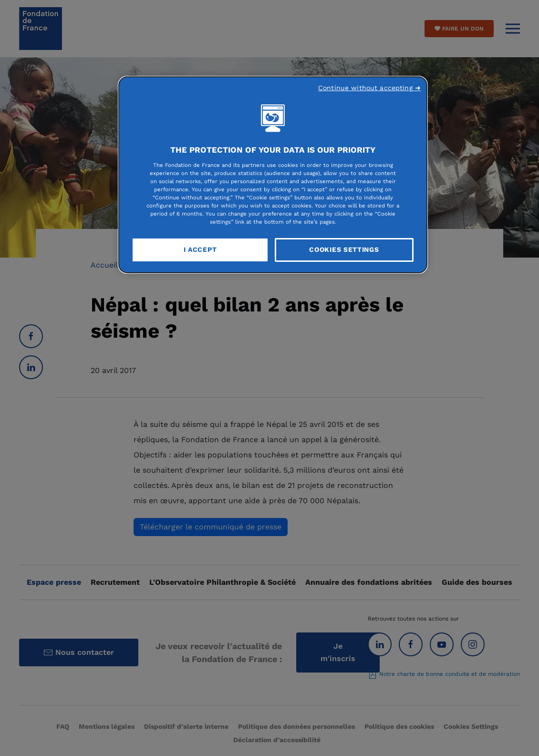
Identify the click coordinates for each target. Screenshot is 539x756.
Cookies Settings (344, 249)
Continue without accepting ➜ (369, 88)
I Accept (200, 249)
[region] (273, 175)
